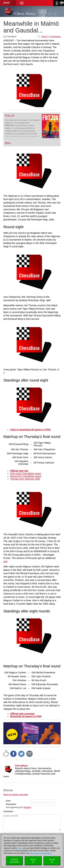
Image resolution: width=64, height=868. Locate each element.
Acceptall (52, 861)
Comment (8, 811)
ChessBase (21, 766)
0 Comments (55, 37)
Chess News (25, 14)
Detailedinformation (14, 861)
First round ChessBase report (26, 473)
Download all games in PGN (26, 716)
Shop (7, 3)
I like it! (44, 37)
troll (5, 561)
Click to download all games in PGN (30, 430)
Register (28, 807)
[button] (22, 3)
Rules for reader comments (16, 795)
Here (20, 848)
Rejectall (33, 861)
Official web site (19, 471)
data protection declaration (41, 853)
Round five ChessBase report (26, 476)
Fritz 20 (10, 116)
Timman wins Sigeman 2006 (25, 479)
